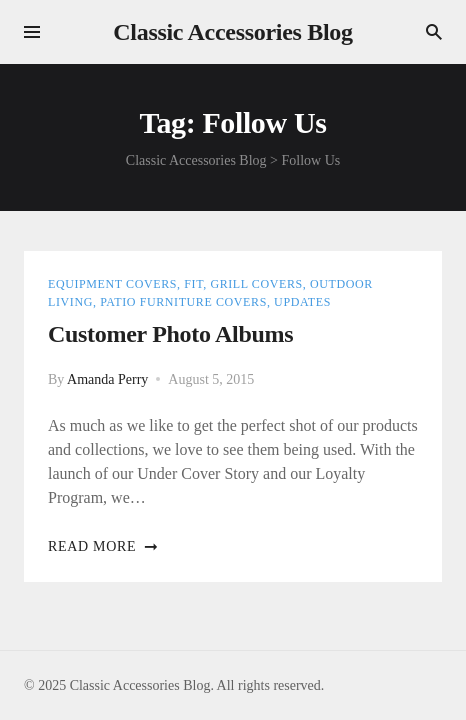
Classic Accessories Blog (232, 32)
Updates (302, 302)
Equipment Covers (112, 284)
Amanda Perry (107, 379)
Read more (103, 546)
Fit (193, 284)
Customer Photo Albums (170, 334)
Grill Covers (256, 284)
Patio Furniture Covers (183, 302)
